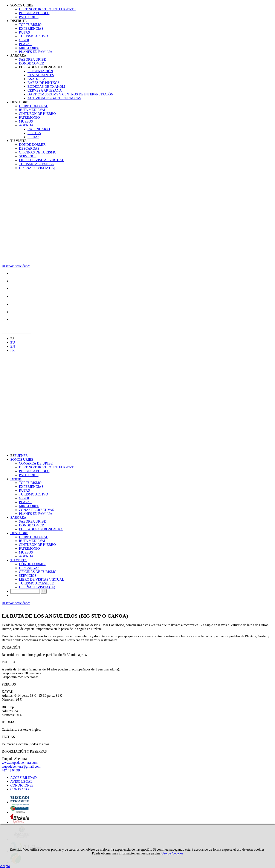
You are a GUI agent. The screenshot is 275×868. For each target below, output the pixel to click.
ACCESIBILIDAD (24, 778)
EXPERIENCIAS (31, 28)
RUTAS (24, 32)
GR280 (24, 40)
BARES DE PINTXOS (43, 83)
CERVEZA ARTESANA (45, 90)
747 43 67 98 (11, 770)
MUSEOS (26, 121)
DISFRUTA (19, 21)
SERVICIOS (28, 156)
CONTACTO (20, 789)
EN (13, 346)
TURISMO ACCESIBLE (36, 164)
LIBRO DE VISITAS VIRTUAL (41, 160)
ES (12, 339)
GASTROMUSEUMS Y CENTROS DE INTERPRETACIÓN (70, 94)
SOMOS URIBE (22, 5)
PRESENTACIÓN (40, 71)
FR (12, 350)
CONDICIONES (22, 785)
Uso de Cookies (172, 853)
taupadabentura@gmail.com (21, 766)
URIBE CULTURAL (34, 106)
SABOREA (18, 56)
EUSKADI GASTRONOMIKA (41, 67)
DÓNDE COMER (31, 63)
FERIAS (33, 137)
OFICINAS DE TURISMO (38, 152)
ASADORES (37, 79)
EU (13, 343)
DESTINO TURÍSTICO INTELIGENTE (47, 9)
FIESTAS (34, 133)
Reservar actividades (16, 266)
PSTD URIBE (29, 17)
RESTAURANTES (41, 75)
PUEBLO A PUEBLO (34, 13)
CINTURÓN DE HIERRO (37, 114)
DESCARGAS (29, 148)
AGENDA (26, 125)
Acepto (5, 866)
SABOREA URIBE (32, 59)
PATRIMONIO (29, 117)
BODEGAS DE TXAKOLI (46, 87)
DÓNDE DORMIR (32, 145)
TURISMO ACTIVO (34, 36)
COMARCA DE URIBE (36, 463)
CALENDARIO (39, 129)
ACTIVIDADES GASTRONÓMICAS (54, 98)
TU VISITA (18, 141)
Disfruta (16, 479)
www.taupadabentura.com (20, 763)
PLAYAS (25, 44)
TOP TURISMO (30, 25)
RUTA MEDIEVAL (33, 110)
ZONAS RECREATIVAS (37, 510)
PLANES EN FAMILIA (36, 52)
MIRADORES (29, 48)
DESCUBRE (19, 102)
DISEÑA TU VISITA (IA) (37, 168)
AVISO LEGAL (21, 781)
